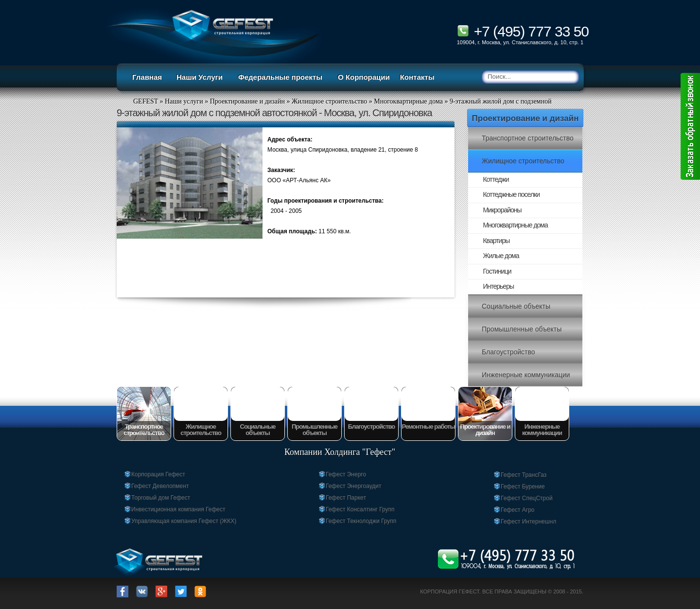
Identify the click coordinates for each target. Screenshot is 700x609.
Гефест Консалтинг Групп (360, 509)
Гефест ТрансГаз (524, 475)
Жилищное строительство (523, 161)
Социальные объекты (516, 306)
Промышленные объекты (522, 329)
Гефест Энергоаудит (353, 486)
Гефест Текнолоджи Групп (361, 521)
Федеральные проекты (280, 77)
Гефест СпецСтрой (527, 498)
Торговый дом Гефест (161, 498)
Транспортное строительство (528, 138)
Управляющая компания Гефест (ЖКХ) (184, 521)
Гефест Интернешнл (528, 522)
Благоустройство (508, 352)
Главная (147, 77)
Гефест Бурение (523, 487)
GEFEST (146, 101)
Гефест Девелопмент (160, 486)
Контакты (417, 77)
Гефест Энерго (346, 474)
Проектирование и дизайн (525, 118)
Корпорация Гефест (158, 474)
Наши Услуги (200, 77)
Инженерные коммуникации (526, 375)
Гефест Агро (517, 510)
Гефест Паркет (346, 498)
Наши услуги (184, 101)
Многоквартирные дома (408, 101)
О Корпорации (364, 77)
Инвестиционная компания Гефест (178, 509)
